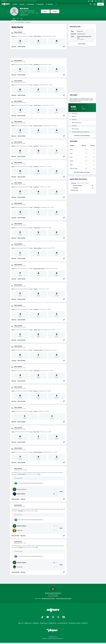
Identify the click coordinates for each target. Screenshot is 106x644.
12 (54, 494)
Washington (37, 207)
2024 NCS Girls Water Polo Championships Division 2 (29, 483)
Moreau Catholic (21, 22)
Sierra (35, 411)
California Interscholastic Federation (81, 132)
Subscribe (36, 623)
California (36, 187)
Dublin (35, 289)
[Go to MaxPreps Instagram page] (53, 617)
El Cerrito (36, 85)
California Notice (62, 623)
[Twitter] (99, 1)
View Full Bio (82, 44)
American (36, 146)
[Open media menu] (95, 4)
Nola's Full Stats (21, 46)
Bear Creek (36, 432)
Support (85, 623)
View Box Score (75, 190)
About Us (21, 623)
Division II (74, 126)
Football (15, 4)
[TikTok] (89, 1)
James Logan (37, 105)
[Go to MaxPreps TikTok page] (42, 617)
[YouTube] (92, 1)
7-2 (36, 511)
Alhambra (36, 64)
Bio (18, 19)
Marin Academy (38, 248)
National (74, 116)
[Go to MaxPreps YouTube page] (48, 617)
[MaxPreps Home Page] (12, 22)
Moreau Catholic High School (53, 590)
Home (14, 19)
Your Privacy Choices (74, 623)
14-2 (37, 547)
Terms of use (53, 623)
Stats (22, 19)
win (31, 64)
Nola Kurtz (24, 8)
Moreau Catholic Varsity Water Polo (84, 37)
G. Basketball (40, 4)
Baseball (22, 4)
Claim (45, 11)
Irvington (36, 166)
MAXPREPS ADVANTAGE (15, 1)
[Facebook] (103, 1)
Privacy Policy (44, 623)
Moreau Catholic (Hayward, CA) (27, 11)
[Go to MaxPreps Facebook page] (64, 617)
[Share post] (64, 46)
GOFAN (24, 1)
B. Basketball (30, 4)
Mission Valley (75, 129)
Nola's (13, 36)
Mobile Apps (28, 623)
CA (15, 22)
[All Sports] (56, 4)
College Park (37, 228)
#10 (24, 15)
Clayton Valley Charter (39, 269)
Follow (55, 11)
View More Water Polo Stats (82, 172)
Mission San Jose (38, 126)
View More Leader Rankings (82, 135)
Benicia (36, 391)
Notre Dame (37, 371)
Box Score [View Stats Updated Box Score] (14, 46)
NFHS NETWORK (32, 1)
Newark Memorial (38, 452)
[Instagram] (96, 1)
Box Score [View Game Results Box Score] (23, 499)
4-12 (39, 474)
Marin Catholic (37, 36)
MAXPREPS (4, 1)
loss (31, 36)
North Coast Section (77, 123)
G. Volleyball (49, 4)
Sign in (101, 4)
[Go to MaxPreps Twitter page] (58, 617)
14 (54, 563)
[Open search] (91, 4)
